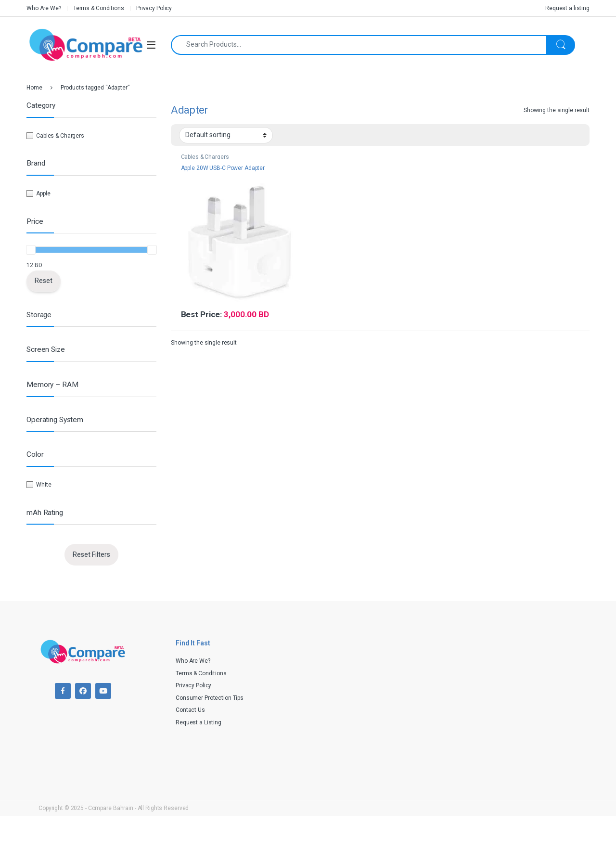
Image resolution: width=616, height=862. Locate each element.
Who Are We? (44, 8)
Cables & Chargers (205, 157)
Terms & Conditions (99, 8)
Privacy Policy (154, 8)
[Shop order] (226, 135)
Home (34, 88)
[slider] (31, 250)
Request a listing (567, 8)
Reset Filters (91, 554)
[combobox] (359, 45)
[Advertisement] (445, 700)
